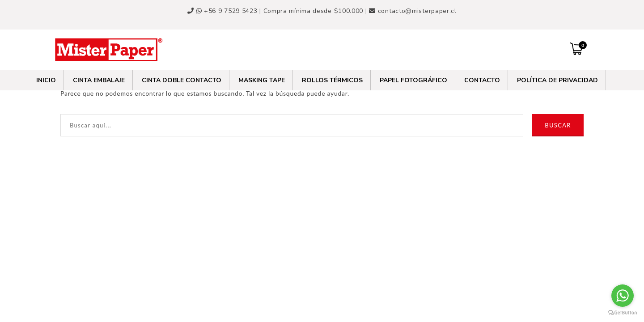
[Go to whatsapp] (623, 296)
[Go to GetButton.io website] (623, 313)
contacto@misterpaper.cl (417, 11)
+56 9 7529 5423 (228, 11)
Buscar (558, 125)
